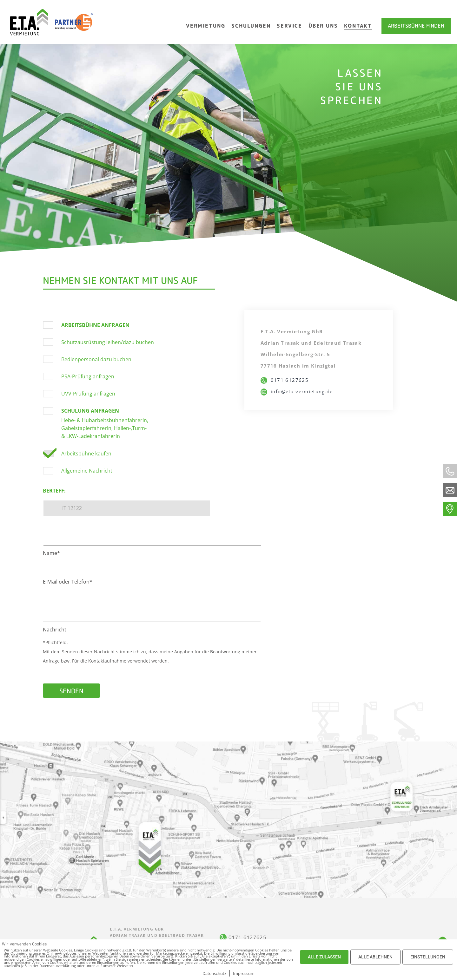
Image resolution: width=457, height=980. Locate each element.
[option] (228, 148)
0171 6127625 (285, 380)
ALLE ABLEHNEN (375, 957)
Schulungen (251, 26)
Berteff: (54, 491)
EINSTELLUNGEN (428, 957)
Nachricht (55, 630)
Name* (51, 553)
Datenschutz (214, 973)
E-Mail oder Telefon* (68, 582)
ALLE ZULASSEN (324, 957)
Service (289, 26)
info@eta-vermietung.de (297, 391)
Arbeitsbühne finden (416, 26)
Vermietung (205, 26)
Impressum (244, 973)
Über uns (323, 26)
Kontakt (358, 26)
